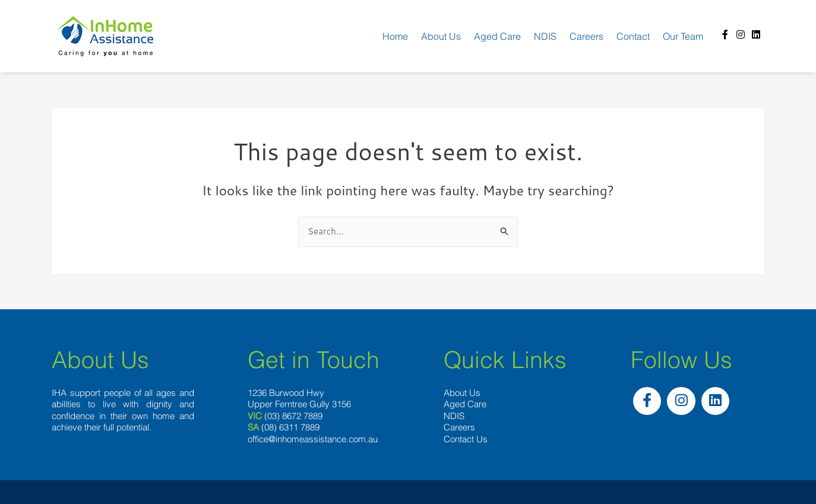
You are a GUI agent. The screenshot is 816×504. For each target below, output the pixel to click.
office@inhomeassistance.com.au (313, 439)
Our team (683, 36)
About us (441, 36)
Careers (586, 36)
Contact (633, 36)
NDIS (545, 36)
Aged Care (497, 36)
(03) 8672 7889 (293, 416)
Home (395, 36)
